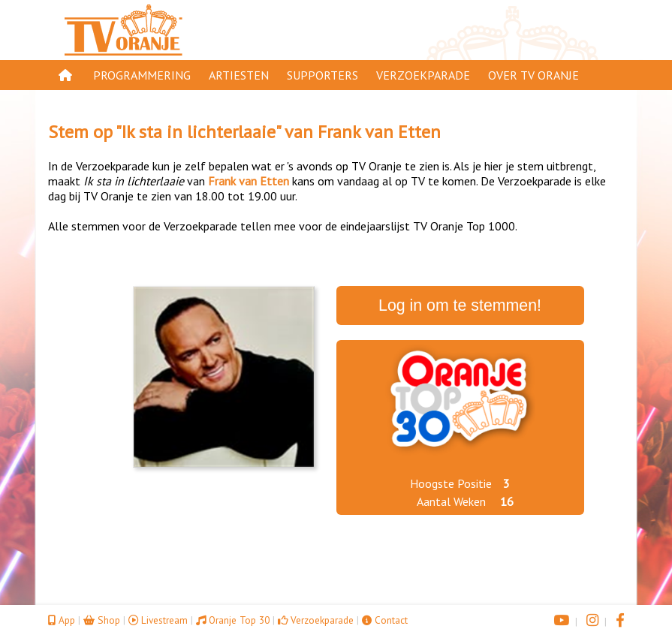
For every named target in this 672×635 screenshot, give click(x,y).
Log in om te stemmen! (460, 305)
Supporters (322, 75)
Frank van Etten (379, 132)
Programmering (142, 75)
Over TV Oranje (533, 75)
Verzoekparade (423, 75)
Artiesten (239, 75)
